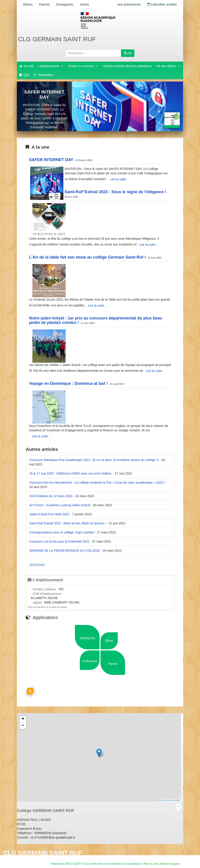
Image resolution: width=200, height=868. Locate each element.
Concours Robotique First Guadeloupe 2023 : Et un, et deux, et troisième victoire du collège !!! (94, 460)
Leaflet (161, 800)
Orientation (45, 75)
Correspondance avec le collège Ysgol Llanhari (62, 532)
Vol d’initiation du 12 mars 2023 (51, 496)
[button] (99, 753)
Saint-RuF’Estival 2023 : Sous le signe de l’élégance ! (115, 192)
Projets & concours (84, 66)
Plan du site (151, 864)
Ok (128, 53)
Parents (45, 4)
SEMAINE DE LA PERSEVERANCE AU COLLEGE (65, 551)
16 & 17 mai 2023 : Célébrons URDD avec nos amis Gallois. (71, 473)
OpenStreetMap (174, 800)
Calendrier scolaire (162, 4)
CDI (26, 75)
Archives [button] (37, 565)
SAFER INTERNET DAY (44, 94)
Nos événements (128, 4)
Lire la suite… (120, 179)
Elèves (28, 4)
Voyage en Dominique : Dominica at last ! (68, 383)
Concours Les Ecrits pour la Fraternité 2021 (59, 541)
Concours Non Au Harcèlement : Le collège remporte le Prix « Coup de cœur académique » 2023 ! (97, 483)
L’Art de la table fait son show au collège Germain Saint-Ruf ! (87, 257)
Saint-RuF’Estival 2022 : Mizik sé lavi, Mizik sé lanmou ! (68, 523)
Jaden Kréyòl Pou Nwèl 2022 (49, 514)
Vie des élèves (168, 66)
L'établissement (51, 66)
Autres (86, 4)
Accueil (28, 66)
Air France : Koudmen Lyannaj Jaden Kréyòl (60, 505)
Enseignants (66, 4)
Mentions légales (170, 864)
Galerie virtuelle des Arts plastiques (127, 66)
